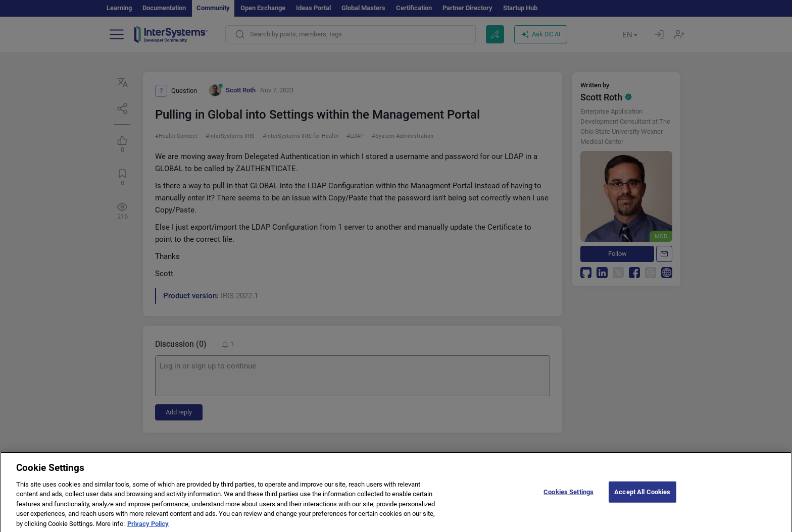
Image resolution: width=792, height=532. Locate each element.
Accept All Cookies (642, 497)
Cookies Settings (568, 497)
